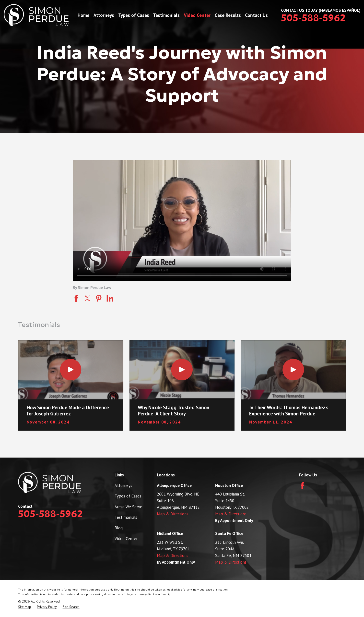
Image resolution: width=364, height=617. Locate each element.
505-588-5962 (313, 18)
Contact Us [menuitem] (256, 15)
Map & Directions (173, 514)
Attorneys (123, 485)
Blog (119, 528)
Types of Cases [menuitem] (134, 15)
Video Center (126, 539)
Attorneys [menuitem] (104, 15)
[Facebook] (302, 486)
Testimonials (126, 517)
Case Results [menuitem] (228, 15)
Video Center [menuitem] (197, 15)
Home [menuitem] (83, 15)
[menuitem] (25, 607)
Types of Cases (128, 496)
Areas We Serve (128, 507)
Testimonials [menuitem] (166, 15)
